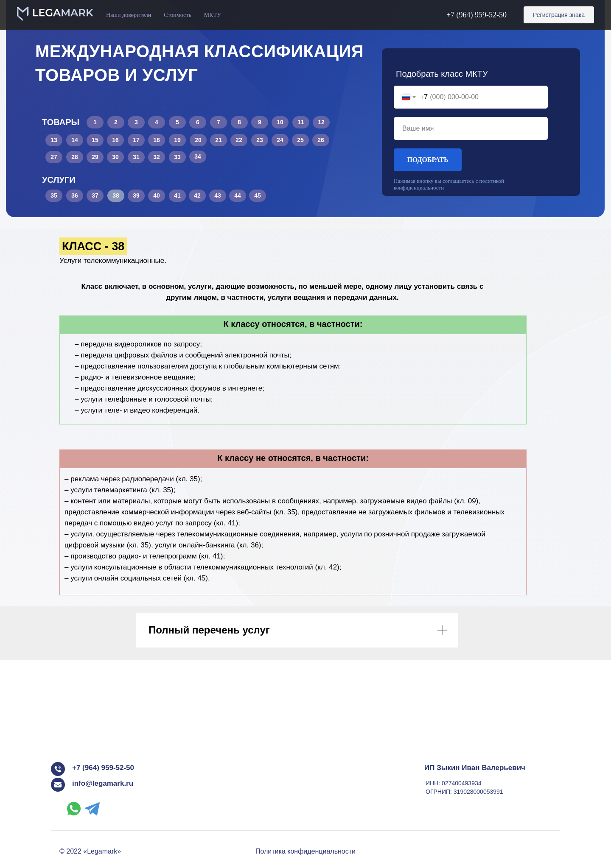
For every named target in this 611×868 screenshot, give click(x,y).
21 (219, 140)
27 (54, 157)
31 (136, 157)
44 (238, 195)
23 (260, 140)
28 (75, 157)
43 (218, 195)
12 (321, 122)
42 (197, 195)
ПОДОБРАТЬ (427, 160)
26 (321, 140)
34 (198, 156)
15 (95, 140)
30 (115, 157)
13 (54, 140)
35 (54, 195)
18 (157, 140)
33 (177, 157)
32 (157, 157)
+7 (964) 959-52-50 (476, 15)
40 (157, 195)
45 (258, 195)
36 (75, 195)
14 (75, 140)
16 (115, 140)
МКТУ (213, 15)
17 (136, 140)
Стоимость (178, 15)
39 (136, 195)
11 (301, 122)
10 (280, 122)
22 (239, 140)
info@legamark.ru (103, 783)
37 (95, 195)
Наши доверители (129, 15)
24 (280, 140)
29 (95, 157)
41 (177, 195)
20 (198, 140)
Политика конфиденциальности (305, 851)
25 (300, 140)
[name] (471, 128)
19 (177, 140)
